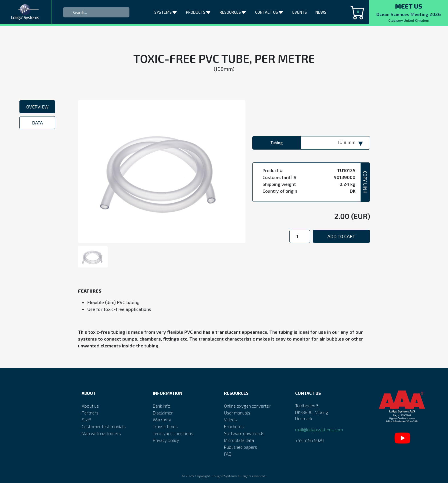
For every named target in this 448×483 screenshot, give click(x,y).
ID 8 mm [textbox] (347, 142)
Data (37, 123)
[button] (175, 11)
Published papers (241, 447)
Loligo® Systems (224, 476)
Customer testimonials (104, 426)
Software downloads (244, 433)
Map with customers (101, 433)
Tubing (277, 143)
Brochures (234, 426)
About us (90, 406)
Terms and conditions (173, 433)
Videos (230, 420)
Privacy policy (166, 440)
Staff (86, 420)
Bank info (162, 406)
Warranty (162, 420)
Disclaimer (163, 413)
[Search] (96, 12)
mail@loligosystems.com (319, 430)
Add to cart (341, 236)
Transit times (165, 426)
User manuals (237, 413)
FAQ (228, 454)
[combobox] (335, 143)
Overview (37, 107)
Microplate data (239, 440)
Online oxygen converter (247, 406)
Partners (90, 413)
